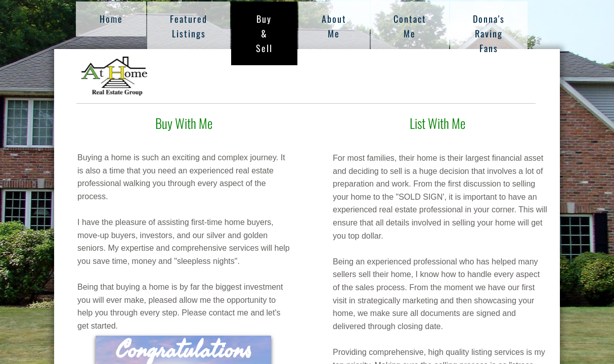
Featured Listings (189, 26)
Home (111, 19)
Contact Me (410, 26)
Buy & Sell (264, 33)
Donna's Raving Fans (489, 33)
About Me (334, 26)
